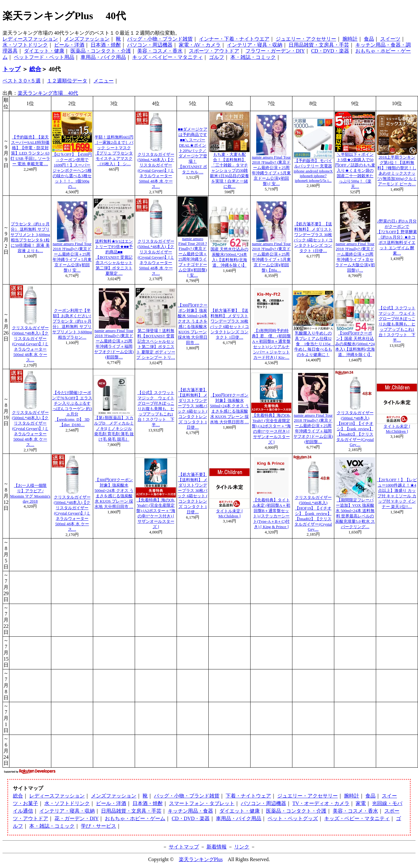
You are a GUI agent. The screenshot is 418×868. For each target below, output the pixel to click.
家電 (361, 803)
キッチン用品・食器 (190, 811)
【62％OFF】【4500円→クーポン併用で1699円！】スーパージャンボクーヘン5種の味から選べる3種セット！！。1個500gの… (72, 171)
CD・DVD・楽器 (330, 51)
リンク (242, 847)
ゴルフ (217, 57)
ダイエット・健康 (44, 51)
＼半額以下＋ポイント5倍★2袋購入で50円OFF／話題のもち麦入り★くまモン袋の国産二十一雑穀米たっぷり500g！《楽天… (355, 171)
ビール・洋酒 (69, 45)
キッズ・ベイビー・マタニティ (167, 57)
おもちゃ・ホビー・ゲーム (135, 818)
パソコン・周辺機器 (150, 45)
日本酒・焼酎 (106, 45)
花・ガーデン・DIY (76, 818)
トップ (11, 69)
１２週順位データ (67, 81)
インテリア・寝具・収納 (255, 45)
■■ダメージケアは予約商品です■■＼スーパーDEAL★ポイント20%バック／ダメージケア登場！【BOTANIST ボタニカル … (192, 151)
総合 (35, 69)
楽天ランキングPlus (201, 859)
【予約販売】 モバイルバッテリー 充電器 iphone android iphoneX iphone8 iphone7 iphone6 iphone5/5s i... (313, 171)
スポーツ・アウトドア (214, 51)
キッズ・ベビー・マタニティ (357, 818)
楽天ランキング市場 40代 (48, 93)
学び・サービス (99, 826)
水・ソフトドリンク (25, 45)
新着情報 (217, 847)
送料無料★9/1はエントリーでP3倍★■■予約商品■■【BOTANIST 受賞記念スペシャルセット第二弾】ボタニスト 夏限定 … (114, 257)
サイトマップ (184, 847)
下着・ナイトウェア (248, 796)
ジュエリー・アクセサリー (306, 39)
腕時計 (350, 39)
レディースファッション (30, 39)
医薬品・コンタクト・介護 (101, 51)
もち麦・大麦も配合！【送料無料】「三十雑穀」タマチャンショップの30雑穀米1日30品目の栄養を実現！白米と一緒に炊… (229, 171)
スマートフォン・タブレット (202, 803)
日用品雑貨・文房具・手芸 (319, 45)
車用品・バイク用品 (103, 57)
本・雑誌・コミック (253, 57)
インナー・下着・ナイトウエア (234, 39)
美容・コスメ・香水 (160, 51)
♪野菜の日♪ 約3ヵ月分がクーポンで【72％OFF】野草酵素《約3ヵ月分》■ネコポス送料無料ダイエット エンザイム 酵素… (397, 237)
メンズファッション (87, 39)
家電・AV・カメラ (200, 45)
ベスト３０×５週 (22, 81)
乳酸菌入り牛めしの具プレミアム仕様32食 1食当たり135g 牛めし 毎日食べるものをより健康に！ (314, 344)
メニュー (104, 81)
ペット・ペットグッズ (293, 818)
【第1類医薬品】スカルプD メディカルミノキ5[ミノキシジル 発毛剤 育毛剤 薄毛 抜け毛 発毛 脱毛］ (114, 429)
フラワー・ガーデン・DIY (275, 51)
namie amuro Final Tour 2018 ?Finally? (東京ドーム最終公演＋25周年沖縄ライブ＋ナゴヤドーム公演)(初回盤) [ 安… (193, 257)
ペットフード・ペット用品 (44, 57)
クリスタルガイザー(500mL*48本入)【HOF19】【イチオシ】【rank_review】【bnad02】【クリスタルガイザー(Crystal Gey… (355, 429)
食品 (369, 39)
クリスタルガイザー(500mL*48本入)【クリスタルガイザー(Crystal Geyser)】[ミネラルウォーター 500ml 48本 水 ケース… (156, 171)
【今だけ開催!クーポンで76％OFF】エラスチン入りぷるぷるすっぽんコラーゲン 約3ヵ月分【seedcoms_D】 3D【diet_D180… (72, 409)
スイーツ (390, 39)
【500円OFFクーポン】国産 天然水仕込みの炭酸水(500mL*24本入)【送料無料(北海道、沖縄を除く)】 (355, 344)
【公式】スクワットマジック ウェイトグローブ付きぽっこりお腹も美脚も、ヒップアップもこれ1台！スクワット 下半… (397, 324)
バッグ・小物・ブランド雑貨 (160, 39)
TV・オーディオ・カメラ (321, 803)
